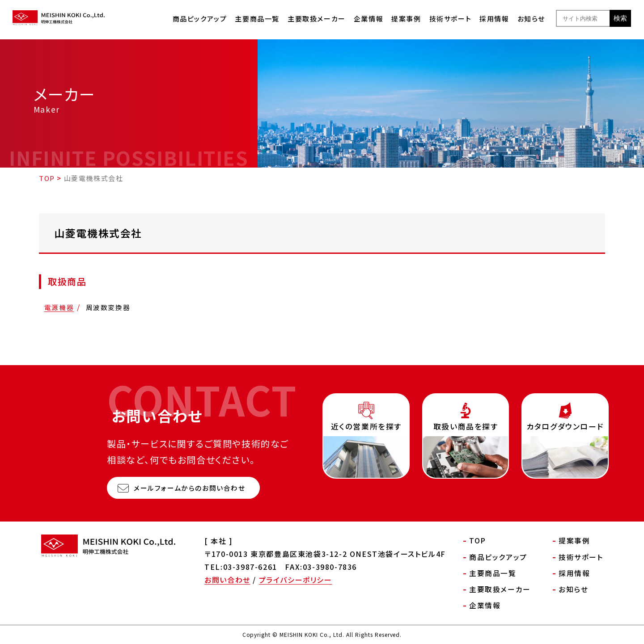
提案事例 (406, 19)
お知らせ (531, 19)
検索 (620, 18)
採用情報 (494, 19)
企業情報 (369, 19)
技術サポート (451, 19)
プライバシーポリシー (296, 580)
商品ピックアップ (200, 19)
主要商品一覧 (257, 19)
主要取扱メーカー (317, 19)
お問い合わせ (227, 580)
